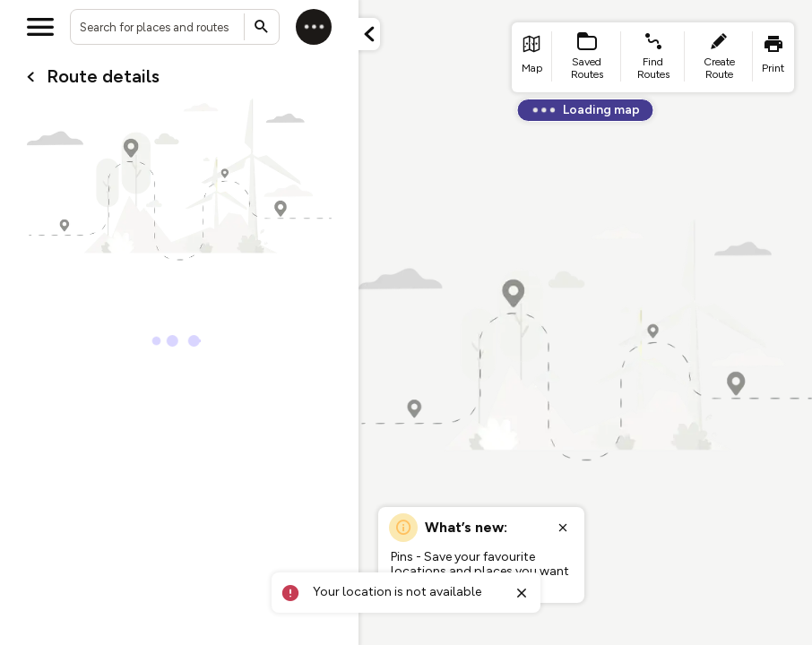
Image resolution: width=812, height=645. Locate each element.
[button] (369, 34)
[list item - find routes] (653, 57)
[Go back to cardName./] (30, 77)
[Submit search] (262, 27)
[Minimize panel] (369, 34)
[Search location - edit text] (175, 27)
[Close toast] (522, 593)
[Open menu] (40, 27)
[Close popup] (563, 528)
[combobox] (175, 27)
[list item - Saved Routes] (587, 57)
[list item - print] (773, 57)
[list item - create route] (719, 57)
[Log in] (314, 27)
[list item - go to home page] (532, 57)
